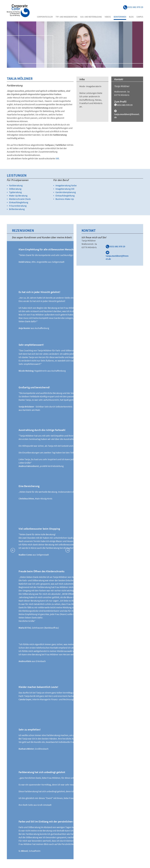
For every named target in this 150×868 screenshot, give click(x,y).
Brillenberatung (17, 209)
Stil (57, 158)
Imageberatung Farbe (66, 185)
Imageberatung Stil (65, 189)
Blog (131, 17)
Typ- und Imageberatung (67, 17)
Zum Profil (120, 102)
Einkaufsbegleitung (19, 202)
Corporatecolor (45, 17)
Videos (108, 17)
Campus (140, 17)
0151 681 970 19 (115, 246)
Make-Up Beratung (18, 196)
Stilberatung (15, 189)
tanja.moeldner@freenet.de (117, 256)
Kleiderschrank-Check (20, 199)
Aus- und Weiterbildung (91, 17)
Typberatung (15, 192)
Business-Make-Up (65, 199)
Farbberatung (16, 185)
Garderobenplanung (66, 192)
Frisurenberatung (18, 206)
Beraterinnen (120, 17)
